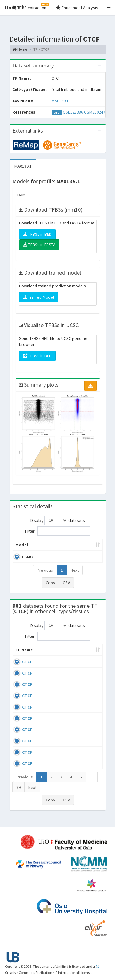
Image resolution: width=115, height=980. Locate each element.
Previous (45, 570)
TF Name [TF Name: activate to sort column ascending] (21, 653)
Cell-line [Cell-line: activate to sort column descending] (49, 656)
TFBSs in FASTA (39, 245)
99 (18, 793)
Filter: (58, 531)
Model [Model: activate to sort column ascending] (22, 545)
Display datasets (58, 520)
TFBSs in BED (37, 234)
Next (75, 570)
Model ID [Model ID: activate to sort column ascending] (84, 545)
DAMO (23, 195)
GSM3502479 (96, 112)
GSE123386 (73, 112)
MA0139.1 (60, 101)
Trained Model (38, 297)
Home (20, 49)
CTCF (27, 668)
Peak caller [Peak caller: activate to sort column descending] (52, 545)
